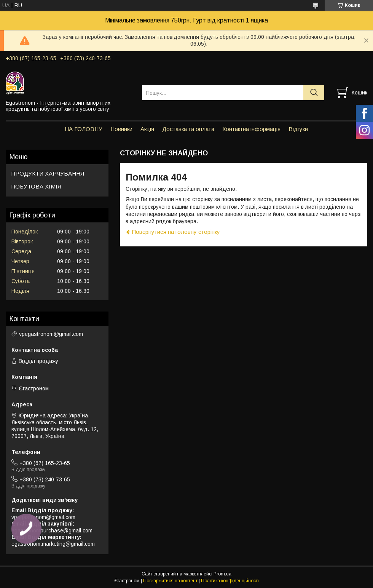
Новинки (121, 129)
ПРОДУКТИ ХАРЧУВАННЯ (48, 173)
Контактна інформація (251, 129)
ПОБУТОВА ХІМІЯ (36, 186)
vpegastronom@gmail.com (51, 334)
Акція (147, 129)
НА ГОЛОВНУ (84, 129)
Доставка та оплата (188, 129)
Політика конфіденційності (230, 581)
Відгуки (298, 129)
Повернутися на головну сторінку (176, 232)
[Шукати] (314, 93)
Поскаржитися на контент (170, 581)
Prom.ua (222, 574)
